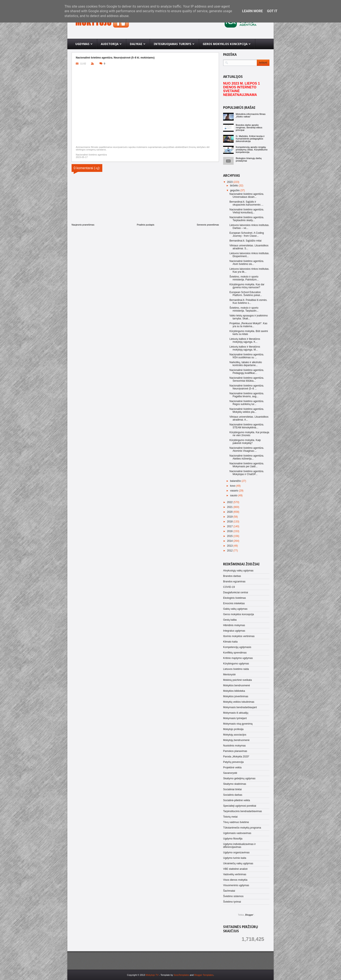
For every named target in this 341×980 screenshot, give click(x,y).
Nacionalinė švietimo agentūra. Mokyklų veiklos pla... (247, 410)
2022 (230, 502)
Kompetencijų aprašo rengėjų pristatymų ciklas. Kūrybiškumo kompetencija (252, 150)
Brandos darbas (232, 576)
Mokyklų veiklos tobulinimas (239, 702)
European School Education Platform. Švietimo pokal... (246, 294)
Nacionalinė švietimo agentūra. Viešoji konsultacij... (247, 211)
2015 (230, 536)
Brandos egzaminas (234, 582)
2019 (230, 517)
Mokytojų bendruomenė (236, 740)
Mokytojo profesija (233, 729)
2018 (230, 522)
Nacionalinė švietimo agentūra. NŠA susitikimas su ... (247, 356)
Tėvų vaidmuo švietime (236, 822)
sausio (234, 495)
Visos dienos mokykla (235, 880)
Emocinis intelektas (234, 603)
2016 (230, 531)
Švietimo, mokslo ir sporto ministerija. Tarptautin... (244, 309)
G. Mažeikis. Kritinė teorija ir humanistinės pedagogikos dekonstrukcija (250, 139)
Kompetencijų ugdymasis (237, 647)
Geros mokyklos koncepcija (238, 614)
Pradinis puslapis (146, 225)
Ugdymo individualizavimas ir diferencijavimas (239, 846)
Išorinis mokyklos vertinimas (239, 636)
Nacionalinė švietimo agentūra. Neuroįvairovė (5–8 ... (247, 387)
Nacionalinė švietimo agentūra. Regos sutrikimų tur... (247, 403)
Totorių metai (230, 817)
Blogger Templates (204, 975)
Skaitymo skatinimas (235, 784)
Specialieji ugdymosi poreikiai (240, 806)
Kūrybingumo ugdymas (236, 664)
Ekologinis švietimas (234, 598)
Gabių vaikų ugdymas (235, 609)
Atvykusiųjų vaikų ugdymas (238, 571)
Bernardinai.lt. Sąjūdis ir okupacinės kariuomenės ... (246, 203)
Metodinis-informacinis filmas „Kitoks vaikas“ (251, 115)
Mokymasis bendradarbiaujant (240, 707)
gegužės (235, 190)
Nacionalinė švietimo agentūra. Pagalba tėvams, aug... (247, 395)
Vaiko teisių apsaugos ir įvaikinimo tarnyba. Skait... (249, 317)
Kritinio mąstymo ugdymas (238, 658)
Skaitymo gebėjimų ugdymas (239, 778)
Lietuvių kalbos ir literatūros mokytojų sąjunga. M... (245, 348)
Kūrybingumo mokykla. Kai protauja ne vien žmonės (249, 434)
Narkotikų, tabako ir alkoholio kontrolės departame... (246, 364)
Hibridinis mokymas (234, 625)
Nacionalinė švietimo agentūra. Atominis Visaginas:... (247, 449)
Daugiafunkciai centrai (236, 592)
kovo (233, 486)
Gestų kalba (230, 620)
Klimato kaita (230, 642)
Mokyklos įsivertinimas (236, 696)
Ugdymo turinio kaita (235, 858)
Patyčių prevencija (233, 762)
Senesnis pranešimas (208, 225)
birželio (234, 186)
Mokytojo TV (152, 975)
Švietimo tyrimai (232, 902)
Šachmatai (229, 891)
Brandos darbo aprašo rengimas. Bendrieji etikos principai (249, 127)
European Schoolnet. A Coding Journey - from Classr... (247, 234)
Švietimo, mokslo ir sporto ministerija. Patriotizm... (244, 278)
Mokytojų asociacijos (235, 735)
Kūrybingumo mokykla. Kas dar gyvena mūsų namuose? (247, 286)
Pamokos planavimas (235, 751)
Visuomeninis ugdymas (236, 885)
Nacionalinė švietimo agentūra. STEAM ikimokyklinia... (247, 426)
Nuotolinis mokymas (234, 746)
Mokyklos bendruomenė (236, 685)
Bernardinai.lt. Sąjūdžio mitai (245, 241)
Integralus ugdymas (234, 631)
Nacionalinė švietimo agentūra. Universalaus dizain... (247, 195)
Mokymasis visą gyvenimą (238, 724)
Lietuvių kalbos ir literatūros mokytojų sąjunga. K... (245, 340)
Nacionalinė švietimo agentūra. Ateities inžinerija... (247, 457)
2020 (230, 512)
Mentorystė (229, 675)
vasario (234, 491)
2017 (230, 526)
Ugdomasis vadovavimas (237, 833)
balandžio (236, 481)
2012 (230, 551)
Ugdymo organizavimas (236, 853)
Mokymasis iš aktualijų (236, 713)
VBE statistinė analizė (235, 869)
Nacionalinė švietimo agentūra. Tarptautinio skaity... (247, 219)
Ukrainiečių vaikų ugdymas (238, 863)
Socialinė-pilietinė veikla (236, 800)
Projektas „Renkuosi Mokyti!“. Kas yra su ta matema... (248, 325)
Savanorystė (230, 773)
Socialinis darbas (233, 795)
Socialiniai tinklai (232, 789)
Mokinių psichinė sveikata (237, 680)
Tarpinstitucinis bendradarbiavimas (242, 811)
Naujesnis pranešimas (83, 225)
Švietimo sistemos (233, 896)
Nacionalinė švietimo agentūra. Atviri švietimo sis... (247, 263)
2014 (230, 541)
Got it (272, 11)
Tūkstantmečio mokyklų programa (242, 828)
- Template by (174, 975)
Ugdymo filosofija (233, 839)
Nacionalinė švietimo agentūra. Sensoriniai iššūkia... (247, 379)
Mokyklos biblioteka (234, 691)
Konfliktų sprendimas (235, 653)
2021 (230, 507)
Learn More (252, 11)
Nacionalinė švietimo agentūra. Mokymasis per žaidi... (247, 465)
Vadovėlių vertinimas (235, 874)
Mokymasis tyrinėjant (235, 718)
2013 (230, 546)
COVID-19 (229, 587)
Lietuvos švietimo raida (236, 669)
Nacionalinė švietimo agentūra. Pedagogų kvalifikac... (247, 372)
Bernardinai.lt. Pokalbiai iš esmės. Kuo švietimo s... (248, 301)
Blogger (249, 915)
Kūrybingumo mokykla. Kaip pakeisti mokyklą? (245, 442)
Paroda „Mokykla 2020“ (236, 757)
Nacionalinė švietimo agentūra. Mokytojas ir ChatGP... (247, 473)
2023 (230, 182)
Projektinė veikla (232, 768)
